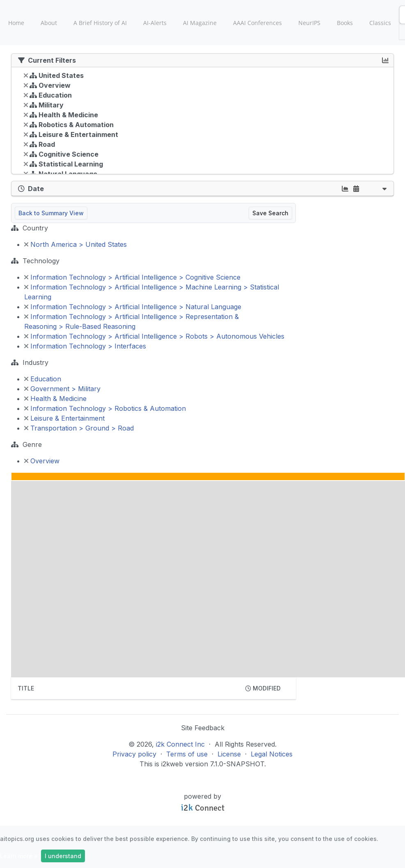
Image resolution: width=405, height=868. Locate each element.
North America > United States (76, 244)
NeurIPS (309, 23)
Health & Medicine (55, 399)
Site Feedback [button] (203, 728)
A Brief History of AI (100, 23)
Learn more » (19, 856)
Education (43, 379)
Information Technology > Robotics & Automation (105, 408)
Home (16, 23)
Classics (380, 23)
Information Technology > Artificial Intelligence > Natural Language (133, 307)
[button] (384, 188)
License (229, 754)
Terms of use (187, 754)
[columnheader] (125, 688)
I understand (63, 856)
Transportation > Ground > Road (79, 428)
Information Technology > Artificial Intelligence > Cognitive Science (132, 277)
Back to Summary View (51, 213)
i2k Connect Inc (180, 744)
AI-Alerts (155, 23)
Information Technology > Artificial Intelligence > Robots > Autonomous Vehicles (154, 336)
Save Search (270, 213)
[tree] (202, 123)
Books (345, 23)
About (49, 23)
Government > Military (62, 389)
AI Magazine (200, 23)
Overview (42, 461)
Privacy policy (134, 754)
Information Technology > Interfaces (85, 346)
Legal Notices (272, 754)
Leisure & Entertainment (64, 418)
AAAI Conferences (257, 23)
